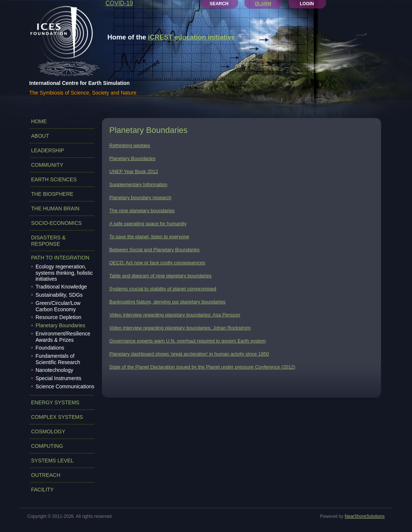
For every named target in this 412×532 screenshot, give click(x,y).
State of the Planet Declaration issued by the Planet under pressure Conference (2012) (202, 367)
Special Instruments (59, 378)
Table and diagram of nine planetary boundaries (161, 276)
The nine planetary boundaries (142, 211)
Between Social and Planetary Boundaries (155, 250)
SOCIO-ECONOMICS (57, 223)
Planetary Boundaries (61, 325)
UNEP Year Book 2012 (134, 171)
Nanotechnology (55, 370)
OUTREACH (46, 475)
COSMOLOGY (48, 431)
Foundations (50, 348)
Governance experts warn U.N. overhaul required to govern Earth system (188, 341)
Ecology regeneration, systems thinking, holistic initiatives (64, 273)
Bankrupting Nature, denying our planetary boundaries (167, 302)
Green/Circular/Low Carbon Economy (58, 306)
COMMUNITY (47, 165)
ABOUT (40, 136)
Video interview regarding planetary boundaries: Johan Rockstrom (180, 328)
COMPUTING (47, 446)
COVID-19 (119, 3)
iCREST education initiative (192, 37)
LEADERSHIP (48, 150)
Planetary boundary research (140, 197)
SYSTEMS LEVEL (52, 461)
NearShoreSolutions (365, 516)
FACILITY (43, 490)
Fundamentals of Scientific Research (58, 359)
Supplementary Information (138, 184)
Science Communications (65, 386)
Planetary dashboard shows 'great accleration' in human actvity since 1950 (189, 354)
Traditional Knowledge (61, 287)
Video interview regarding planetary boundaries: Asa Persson (175, 315)
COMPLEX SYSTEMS (57, 417)
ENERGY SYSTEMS (55, 402)
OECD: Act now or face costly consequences (157, 263)
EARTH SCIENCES (54, 179)
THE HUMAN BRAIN (55, 208)
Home (39, 121)
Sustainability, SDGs (59, 295)
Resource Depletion (59, 317)
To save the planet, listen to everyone (149, 237)
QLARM (263, 4)
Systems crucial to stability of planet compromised (163, 289)
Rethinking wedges (130, 145)
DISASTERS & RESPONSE (49, 241)
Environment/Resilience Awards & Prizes (63, 337)
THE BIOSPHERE (52, 194)
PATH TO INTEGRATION (60, 258)
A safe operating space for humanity (148, 224)
